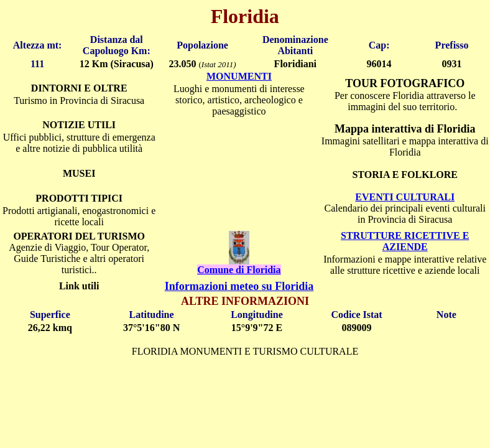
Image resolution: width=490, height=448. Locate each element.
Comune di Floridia (239, 270)
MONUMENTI (239, 76)
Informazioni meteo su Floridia (239, 286)
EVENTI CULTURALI (405, 197)
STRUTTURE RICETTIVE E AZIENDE (405, 241)
